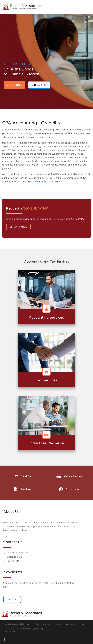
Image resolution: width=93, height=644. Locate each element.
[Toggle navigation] (88, 7)
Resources (70, 624)
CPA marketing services (31, 628)
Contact (82, 624)
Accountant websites (11, 628)
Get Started (15, 85)
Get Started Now (18, 227)
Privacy (59, 624)
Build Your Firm (9, 632)
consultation (40, 181)
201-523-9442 (39, 85)
